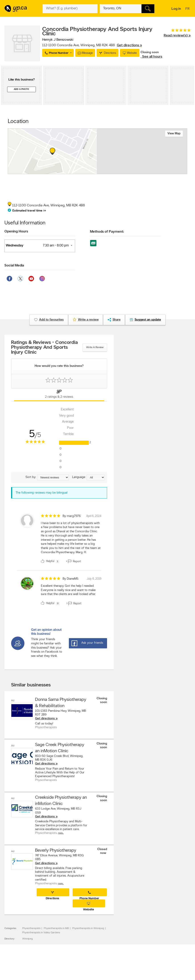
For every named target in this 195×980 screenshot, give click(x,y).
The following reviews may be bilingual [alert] (42, 493)
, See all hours (151, 57)
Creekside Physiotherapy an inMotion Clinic (61, 801)
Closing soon (150, 52)
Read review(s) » (177, 36)
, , (92, 45)
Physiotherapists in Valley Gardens (41, 932)
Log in (176, 9)
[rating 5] (177, 31)
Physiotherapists (31, 928)
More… (61, 833)
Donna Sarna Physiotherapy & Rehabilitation (61, 703)
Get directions (45, 719)
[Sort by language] (96, 477)
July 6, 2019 (94, 579)
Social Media (14, 266)
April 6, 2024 (94, 516)
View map (174, 134)
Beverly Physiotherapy (56, 850)
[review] (59, 539)
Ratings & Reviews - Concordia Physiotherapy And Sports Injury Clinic (44, 348)
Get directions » (129, 45)
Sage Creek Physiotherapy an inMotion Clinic (60, 748)
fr (188, 9)
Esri (114, 172)
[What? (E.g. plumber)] (70, 9)
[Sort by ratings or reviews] (53, 477)
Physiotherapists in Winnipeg (88, 928)
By (72, 516)
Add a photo (21, 89)
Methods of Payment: (107, 232)
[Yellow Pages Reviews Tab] (59, 395)
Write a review (95, 347)
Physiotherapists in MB (56, 928)
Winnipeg (28, 939)
